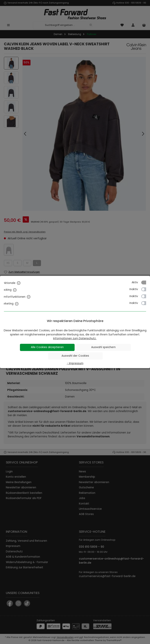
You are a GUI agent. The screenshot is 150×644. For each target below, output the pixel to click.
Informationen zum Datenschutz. (75, 338)
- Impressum (75, 363)
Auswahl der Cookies (75, 356)
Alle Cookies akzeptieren (47, 347)
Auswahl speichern (103, 347)
